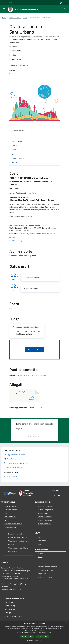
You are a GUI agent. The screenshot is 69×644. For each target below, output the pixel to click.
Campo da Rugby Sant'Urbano (28, 327)
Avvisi (40, 544)
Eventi (25, 18)
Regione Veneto (8, 3)
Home (4, 18)
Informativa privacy (11, 609)
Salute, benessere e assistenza (18, 548)
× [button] (67, 623)
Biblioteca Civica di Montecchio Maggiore (30, 225)
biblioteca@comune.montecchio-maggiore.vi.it (38, 233)
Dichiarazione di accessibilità (14, 616)
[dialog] (34, 632)
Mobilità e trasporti (45, 524)
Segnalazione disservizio (46, 570)
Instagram (21, 240)
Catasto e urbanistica (45, 520)
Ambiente (11, 544)
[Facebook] (54, 496)
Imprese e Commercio (45, 517)
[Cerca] (65, 9)
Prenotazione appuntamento (48, 567)
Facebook (13, 240)
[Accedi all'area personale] (61, 3)
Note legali (8, 613)
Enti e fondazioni (10, 517)
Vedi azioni (24, 66)
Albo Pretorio (9, 602)
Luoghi (40, 553)
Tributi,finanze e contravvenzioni (19, 541)
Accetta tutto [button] (27, 636)
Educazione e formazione (16, 534)
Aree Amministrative (11, 510)
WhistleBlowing (10, 606)
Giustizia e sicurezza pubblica (17, 537)
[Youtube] (59, 496)
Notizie (41, 537)
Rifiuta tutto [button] (42, 636)
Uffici (6, 513)
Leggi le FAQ (42, 574)
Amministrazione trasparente (14, 599)
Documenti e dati (10, 527)
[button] (34, 641)
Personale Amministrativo (13, 524)
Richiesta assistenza (45, 577)
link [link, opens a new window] (53, 632)
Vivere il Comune (15, 18)
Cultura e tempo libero (46, 510)
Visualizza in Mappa (34, 350)
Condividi (14, 66)
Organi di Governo (10, 506)
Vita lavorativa (43, 513)
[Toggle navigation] (4, 9)
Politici (7, 520)
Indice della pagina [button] (18, 130)
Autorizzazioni (12, 551)
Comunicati (42, 541)
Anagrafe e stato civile (46, 506)
